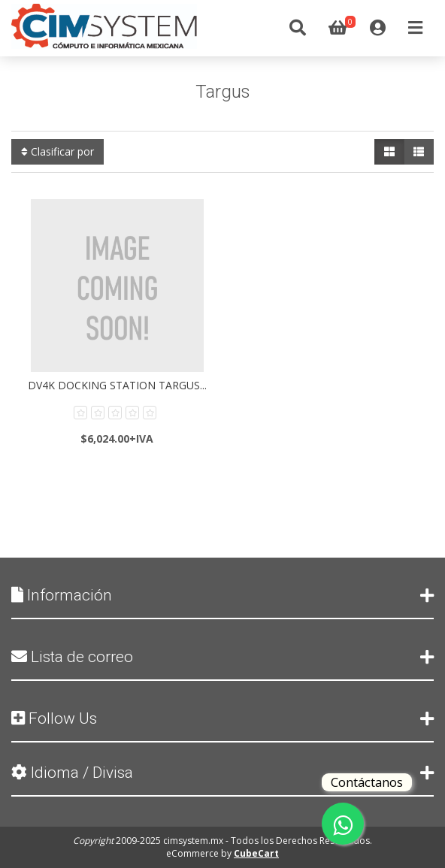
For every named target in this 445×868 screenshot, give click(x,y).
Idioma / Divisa (222, 773)
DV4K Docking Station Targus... (117, 385)
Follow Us (222, 718)
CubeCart (256, 853)
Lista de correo (222, 657)
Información (222, 595)
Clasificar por (58, 151)
